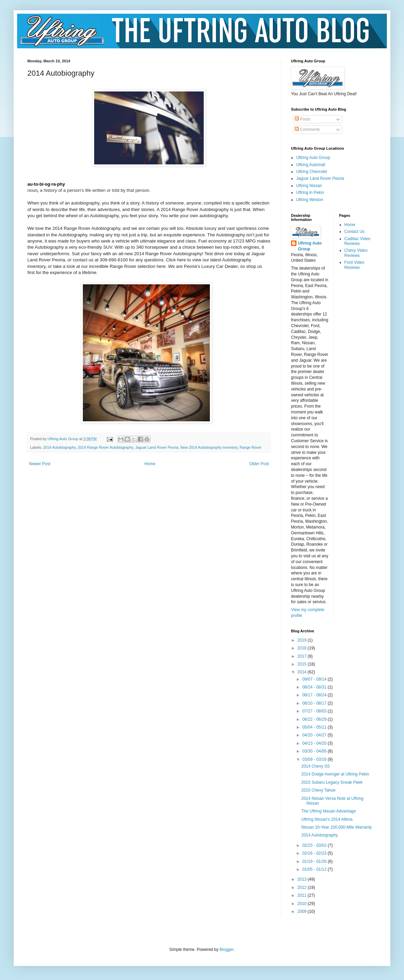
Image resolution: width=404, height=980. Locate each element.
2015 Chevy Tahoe (318, 790)
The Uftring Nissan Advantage (329, 811)
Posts (302, 119)
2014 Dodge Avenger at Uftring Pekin (335, 774)
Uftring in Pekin (310, 193)
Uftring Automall (311, 165)
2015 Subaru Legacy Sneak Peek (332, 782)
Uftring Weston (310, 200)
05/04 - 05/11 (315, 727)
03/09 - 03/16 (315, 759)
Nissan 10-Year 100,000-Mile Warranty (337, 827)
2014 (303, 672)
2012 (303, 888)
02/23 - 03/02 (315, 845)
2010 (303, 904)
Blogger (226, 950)
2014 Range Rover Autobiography (105, 447)
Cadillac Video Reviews (358, 241)
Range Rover (251, 447)
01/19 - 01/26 (315, 861)
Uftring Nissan (309, 186)
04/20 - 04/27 (315, 735)
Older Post (259, 464)
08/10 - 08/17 (315, 703)
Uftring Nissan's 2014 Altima (327, 819)
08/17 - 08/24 (315, 695)
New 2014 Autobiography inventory (209, 447)
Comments (307, 129)
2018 (303, 648)
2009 (303, 911)
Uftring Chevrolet (312, 172)
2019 (303, 640)
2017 (303, 656)
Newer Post (40, 464)
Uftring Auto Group (313, 158)
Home (150, 464)
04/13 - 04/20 (315, 743)
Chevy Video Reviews (356, 253)
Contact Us (355, 232)
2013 (303, 879)
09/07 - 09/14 (315, 679)
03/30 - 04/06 (315, 751)
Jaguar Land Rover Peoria (157, 447)
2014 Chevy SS (315, 766)
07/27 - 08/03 (315, 711)
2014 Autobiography (59, 447)
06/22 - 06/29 (315, 719)
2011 (303, 895)
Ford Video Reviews (354, 265)
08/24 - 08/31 (315, 687)
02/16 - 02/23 (315, 853)
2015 (303, 664)
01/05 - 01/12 (315, 869)
